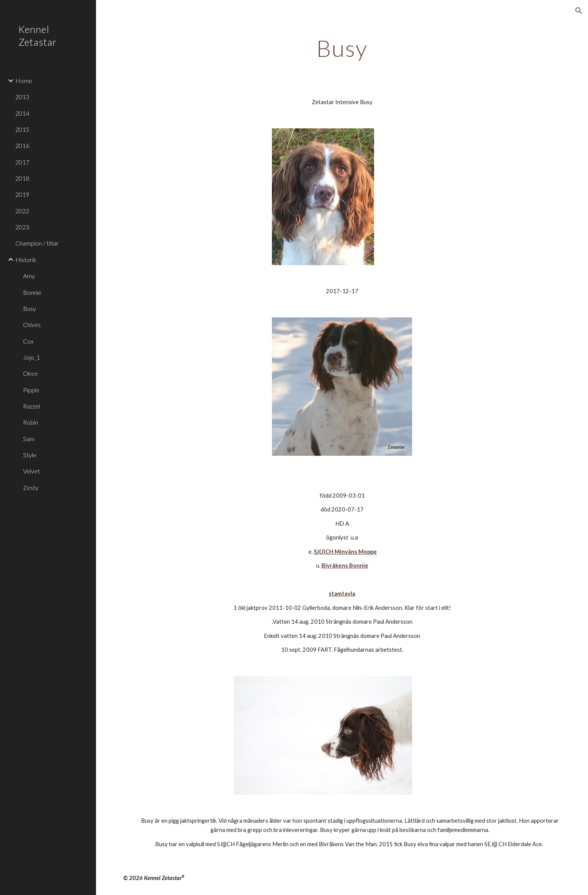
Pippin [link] (31, 390)
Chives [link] (32, 325)
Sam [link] (29, 439)
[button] (579, 11)
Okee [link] (31, 373)
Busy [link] (30, 308)
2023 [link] (22, 227)
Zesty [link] (31, 487)
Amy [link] (29, 276)
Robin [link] (31, 422)
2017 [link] (22, 162)
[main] (342, 48)
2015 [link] (22, 129)
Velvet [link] (31, 471)
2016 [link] (22, 145)
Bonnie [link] (32, 292)
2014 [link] (22, 113)
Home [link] (24, 81)
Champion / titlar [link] (37, 243)
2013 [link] (22, 97)
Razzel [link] (31, 406)
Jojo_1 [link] (31, 357)
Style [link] (30, 455)
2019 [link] (22, 194)
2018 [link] (22, 178)
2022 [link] (22, 211)
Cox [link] (28, 341)
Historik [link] (26, 260)
